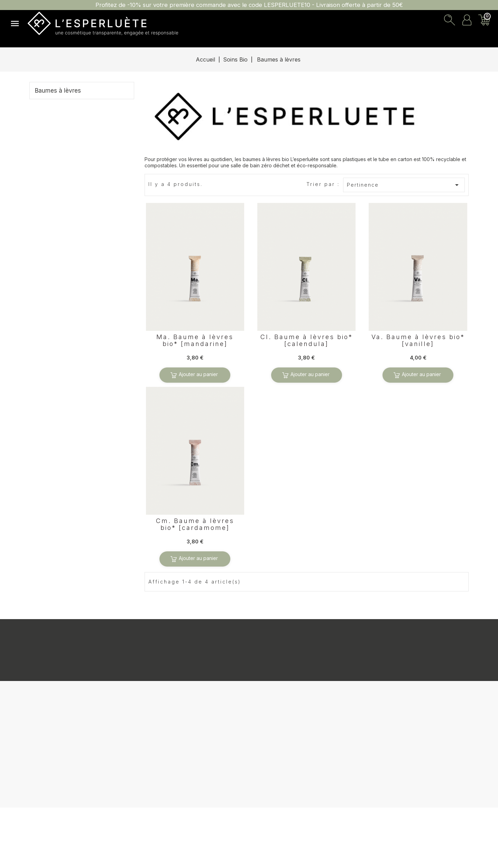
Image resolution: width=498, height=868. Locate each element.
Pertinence (404, 185)
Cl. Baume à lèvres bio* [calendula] (307, 340)
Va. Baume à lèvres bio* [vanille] (418, 340)
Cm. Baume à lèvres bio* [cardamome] (195, 524)
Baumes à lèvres (58, 91)
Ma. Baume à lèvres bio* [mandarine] (195, 340)
